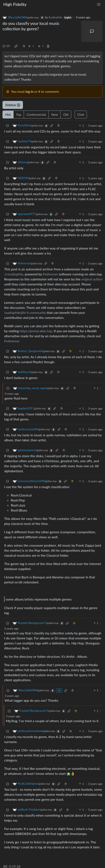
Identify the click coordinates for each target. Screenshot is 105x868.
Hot (8, 114)
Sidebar (13, 105)
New (54, 114)
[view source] (48, 46)
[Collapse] (7, 125)
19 (6, 46)
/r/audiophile (14, 274)
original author (92, 279)
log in (29, 91)
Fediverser (51, 274)
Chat (81, 114)
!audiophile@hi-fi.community (25, 312)
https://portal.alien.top (36, 331)
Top (19, 114)
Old (66, 114)
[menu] (99, 4)
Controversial (36, 114)
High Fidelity (15, 4)
